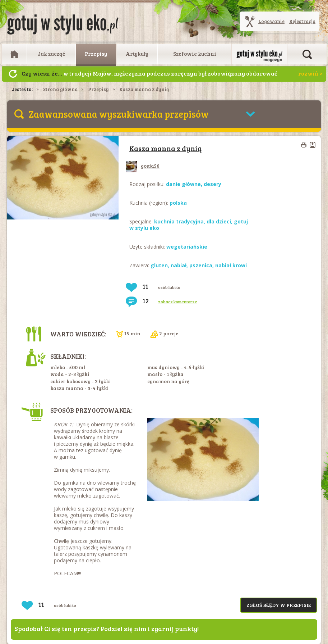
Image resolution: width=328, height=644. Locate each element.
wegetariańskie (187, 247)
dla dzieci (219, 221)
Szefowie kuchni (195, 54)
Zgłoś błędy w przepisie (279, 605)
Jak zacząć (51, 54)
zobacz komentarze (178, 301)
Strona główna (60, 89)
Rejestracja (302, 21)
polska (178, 203)
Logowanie (271, 21)
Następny (13, 74)
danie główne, (185, 184)
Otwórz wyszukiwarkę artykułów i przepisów (307, 54)
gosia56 (143, 166)
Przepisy (96, 54)
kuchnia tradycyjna (179, 221)
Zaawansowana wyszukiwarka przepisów (119, 114)
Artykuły (137, 54)
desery (212, 184)
